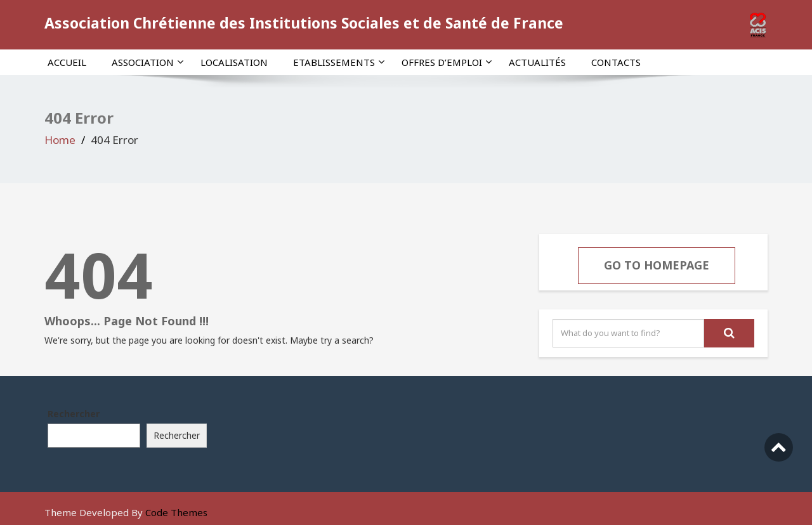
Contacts (616, 62)
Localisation (234, 62)
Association (147, 62)
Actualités (537, 62)
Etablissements (339, 62)
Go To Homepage (657, 265)
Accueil (67, 62)
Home (60, 140)
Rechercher (74, 414)
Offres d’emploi (447, 62)
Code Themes (176, 512)
